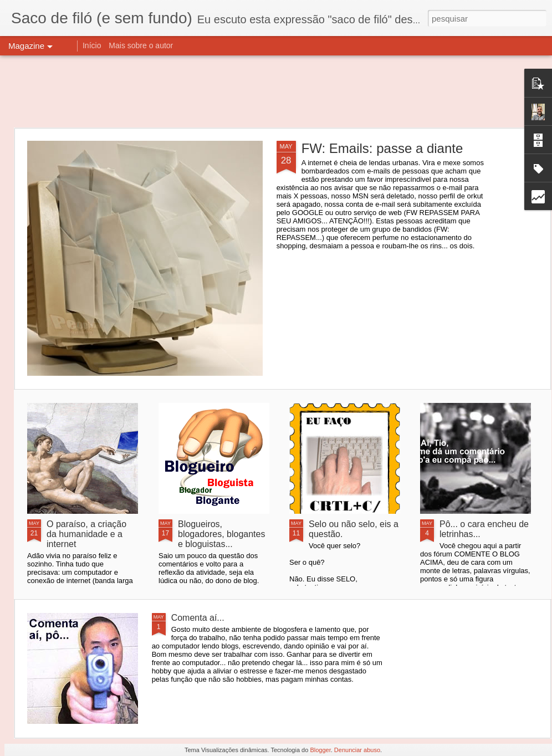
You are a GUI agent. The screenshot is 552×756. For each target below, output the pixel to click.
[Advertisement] (276, 91)
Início (92, 45)
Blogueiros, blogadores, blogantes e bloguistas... (221, 534)
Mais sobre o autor (141, 45)
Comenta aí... (198, 618)
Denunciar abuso (357, 750)
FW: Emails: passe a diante (382, 148)
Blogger (320, 750)
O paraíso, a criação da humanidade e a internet (86, 534)
